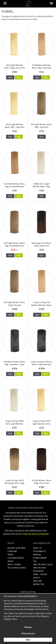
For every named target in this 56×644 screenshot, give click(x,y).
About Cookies (14, 564)
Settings (28, 627)
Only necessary (28, 633)
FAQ (35, 561)
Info (10, 77)
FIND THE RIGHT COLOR (43, 564)
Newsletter (39, 584)
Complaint (12, 551)
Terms (10, 555)
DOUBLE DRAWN (40, 558)
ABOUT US (37, 548)
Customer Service (16, 558)
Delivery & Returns (16, 548)
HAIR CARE (38, 581)
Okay (28, 640)
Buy (19, 77)
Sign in (10, 561)
